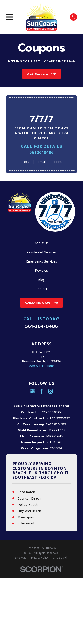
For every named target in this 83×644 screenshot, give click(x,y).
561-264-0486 (41, 326)
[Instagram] (51, 391)
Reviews (41, 270)
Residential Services (42, 252)
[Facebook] (41, 391)
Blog (41, 279)
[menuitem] (21, 558)
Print (58, 162)
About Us (42, 243)
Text (25, 162)
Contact (41, 289)
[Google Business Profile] (32, 391)
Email (42, 162)
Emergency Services (42, 261)
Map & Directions (41, 366)
